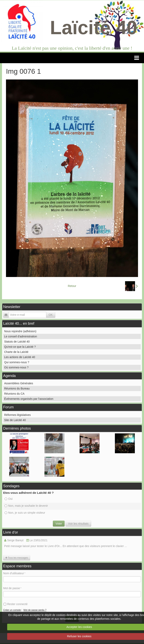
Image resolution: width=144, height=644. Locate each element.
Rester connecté (16, 604)
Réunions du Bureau (17, 388)
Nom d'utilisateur (14, 573)
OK (51, 315)
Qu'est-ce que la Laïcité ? (20, 347)
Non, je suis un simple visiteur (25, 513)
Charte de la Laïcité (16, 352)
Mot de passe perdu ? (35, 610)
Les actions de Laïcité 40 (20, 357)
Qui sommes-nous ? (17, 362)
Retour (72, 286)
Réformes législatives (17, 415)
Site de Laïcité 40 (15, 420)
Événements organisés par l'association (29, 399)
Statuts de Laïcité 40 (17, 342)
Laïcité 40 (94, 28)
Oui (9, 499)
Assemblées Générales (19, 383)
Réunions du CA (14, 394)
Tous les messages (17, 558)
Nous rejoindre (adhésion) (20, 331)
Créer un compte (12, 610)
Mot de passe (12, 588)
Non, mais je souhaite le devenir (26, 506)
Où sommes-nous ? (16, 367)
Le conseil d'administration (21, 336)
